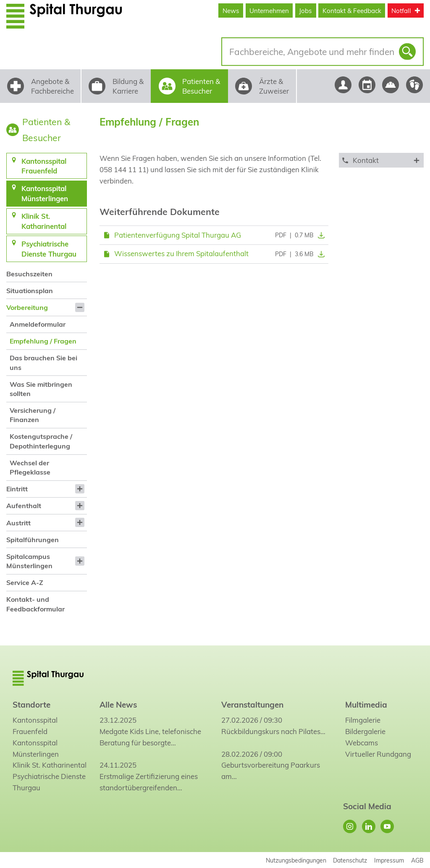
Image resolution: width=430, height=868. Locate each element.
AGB (417, 860)
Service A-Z (25, 582)
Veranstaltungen (252, 705)
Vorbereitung (27, 307)
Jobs (305, 11)
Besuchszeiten (29, 274)
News (231, 11)
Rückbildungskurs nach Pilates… (273, 731)
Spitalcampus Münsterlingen (29, 561)
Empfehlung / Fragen (43, 341)
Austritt (18, 523)
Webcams (362, 743)
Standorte (31, 705)
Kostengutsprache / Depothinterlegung (41, 441)
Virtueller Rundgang (378, 754)
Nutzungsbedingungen (296, 860)
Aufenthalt (24, 506)
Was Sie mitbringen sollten (41, 389)
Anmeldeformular (38, 324)
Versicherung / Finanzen (33, 415)
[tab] (381, 160)
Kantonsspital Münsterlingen (36, 748)
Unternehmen (269, 11)
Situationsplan (30, 291)
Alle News (118, 705)
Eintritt (17, 489)
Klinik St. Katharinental (50, 765)
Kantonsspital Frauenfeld (35, 726)
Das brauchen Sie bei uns (43, 362)
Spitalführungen (33, 540)
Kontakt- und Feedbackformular (35, 604)
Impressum (389, 860)
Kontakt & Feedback (352, 11)
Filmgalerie (363, 720)
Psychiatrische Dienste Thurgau (49, 782)
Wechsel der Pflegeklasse (30, 467)
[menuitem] (47, 274)
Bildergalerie (365, 731)
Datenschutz (350, 860)
